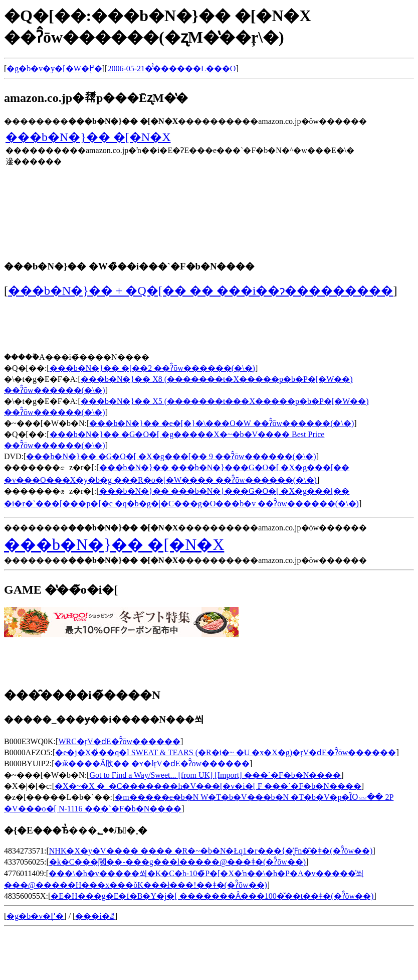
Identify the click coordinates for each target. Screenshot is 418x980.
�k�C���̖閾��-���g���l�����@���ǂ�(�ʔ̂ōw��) (177, 862)
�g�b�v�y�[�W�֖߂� (54, 68)
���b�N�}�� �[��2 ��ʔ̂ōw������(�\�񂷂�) (152, 368)
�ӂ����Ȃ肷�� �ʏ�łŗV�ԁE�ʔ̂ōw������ (152, 763)
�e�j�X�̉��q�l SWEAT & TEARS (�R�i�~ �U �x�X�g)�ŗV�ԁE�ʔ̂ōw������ (226, 752)
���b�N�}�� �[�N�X (88, 137)
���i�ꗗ (95, 916)
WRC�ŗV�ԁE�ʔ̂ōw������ (119, 741)
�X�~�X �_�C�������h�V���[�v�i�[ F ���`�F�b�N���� (208, 786)
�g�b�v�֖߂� (35, 916)
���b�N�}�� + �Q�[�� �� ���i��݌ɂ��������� (200, 291)
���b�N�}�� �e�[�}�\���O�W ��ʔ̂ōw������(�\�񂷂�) (222, 423)
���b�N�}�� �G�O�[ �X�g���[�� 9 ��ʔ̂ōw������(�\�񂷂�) (171, 456)
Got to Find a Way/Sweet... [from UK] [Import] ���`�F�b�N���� (215, 775)
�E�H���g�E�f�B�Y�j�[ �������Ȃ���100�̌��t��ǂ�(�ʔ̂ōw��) (212, 896)
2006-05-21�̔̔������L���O (171, 68)
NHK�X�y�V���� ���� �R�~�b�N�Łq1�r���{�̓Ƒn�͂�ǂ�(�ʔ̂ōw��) (211, 851)
